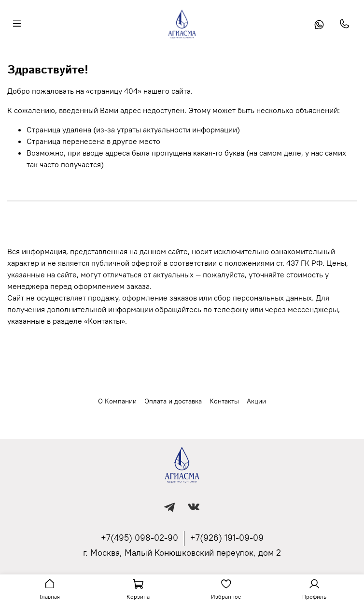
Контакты (224, 401)
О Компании (117, 401)
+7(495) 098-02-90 (140, 538)
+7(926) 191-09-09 (227, 538)
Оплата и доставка (173, 401)
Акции (256, 401)
